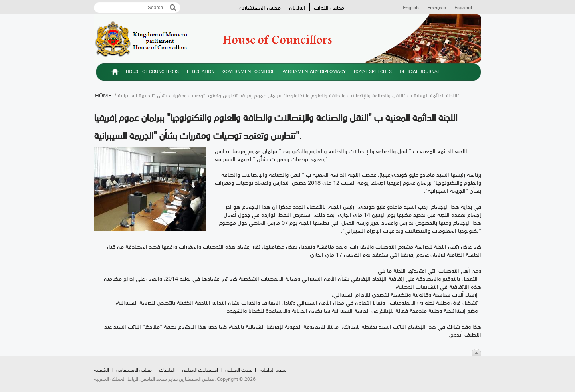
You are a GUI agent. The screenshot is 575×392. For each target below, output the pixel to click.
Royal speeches (373, 71)
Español (463, 7)
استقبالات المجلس (200, 369)
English (411, 7)
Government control (248, 71)
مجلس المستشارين (260, 7)
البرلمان (297, 7)
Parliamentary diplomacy (314, 71)
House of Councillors (152, 71)
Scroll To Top (476, 352)
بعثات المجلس (239, 369)
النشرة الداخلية (274, 369)
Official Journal (420, 71)
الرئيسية (115, 73)
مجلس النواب (329, 7)
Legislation (201, 71)
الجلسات (167, 369)
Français (437, 7)
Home (103, 95)
